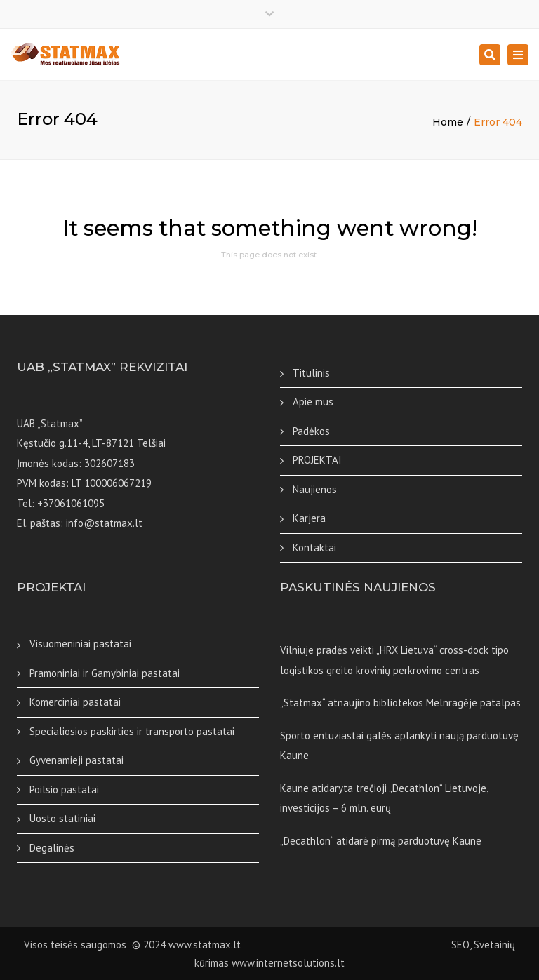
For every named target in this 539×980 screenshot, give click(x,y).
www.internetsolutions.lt (288, 963)
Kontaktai (314, 548)
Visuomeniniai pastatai (80, 644)
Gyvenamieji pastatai (76, 760)
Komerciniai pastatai (75, 702)
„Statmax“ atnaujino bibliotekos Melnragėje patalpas (400, 703)
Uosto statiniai (62, 818)
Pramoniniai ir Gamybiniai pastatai (105, 673)
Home (448, 122)
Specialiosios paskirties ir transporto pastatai (132, 731)
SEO (357, 945)
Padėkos (311, 431)
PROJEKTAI (317, 460)
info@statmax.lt (104, 523)
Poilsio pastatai (64, 790)
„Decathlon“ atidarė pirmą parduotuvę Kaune (381, 841)
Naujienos (315, 489)
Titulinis (311, 373)
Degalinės (52, 848)
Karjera (309, 518)
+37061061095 (71, 503)
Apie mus (313, 402)
